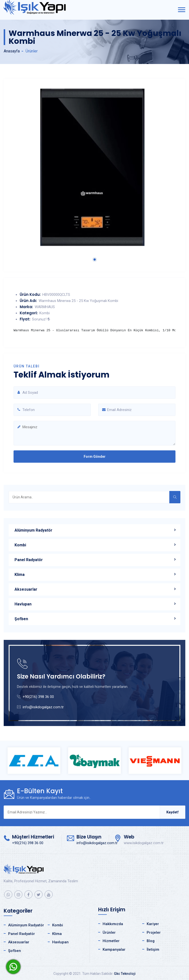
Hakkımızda (113, 924)
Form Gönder (95, 457)
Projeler (154, 933)
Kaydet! (173, 812)
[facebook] (28, 894)
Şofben (21, 619)
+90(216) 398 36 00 (38, 697)
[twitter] (39, 894)
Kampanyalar (114, 949)
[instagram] (18, 894)
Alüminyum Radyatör (33, 530)
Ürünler (109, 933)
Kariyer (153, 924)
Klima (20, 575)
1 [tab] (95, 260)
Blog (151, 941)
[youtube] (49, 894)
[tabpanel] (94, 167)
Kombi (20, 545)
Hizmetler (111, 941)
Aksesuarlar (26, 589)
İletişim (153, 949)
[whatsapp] (8, 894)
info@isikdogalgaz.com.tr (43, 707)
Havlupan (23, 604)
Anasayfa (12, 51)
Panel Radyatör (29, 560)
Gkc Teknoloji (125, 974)
